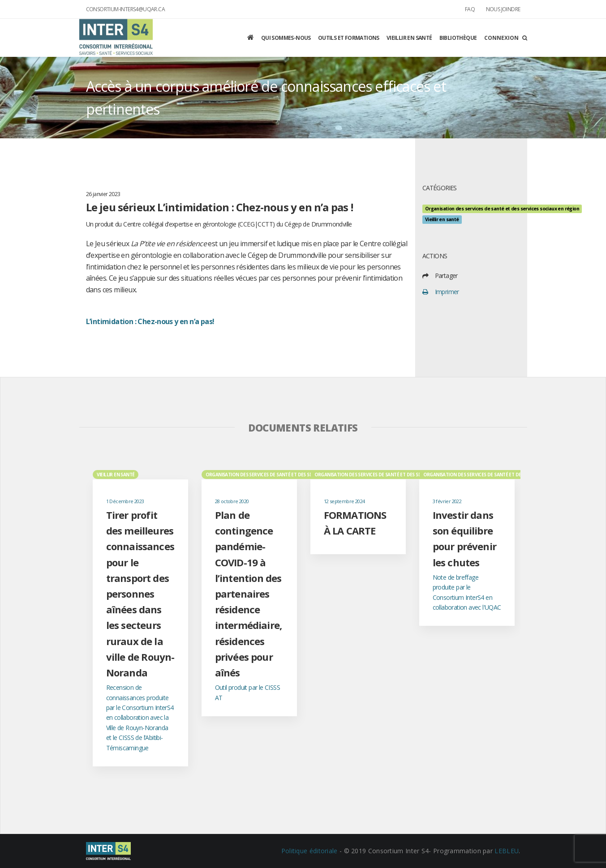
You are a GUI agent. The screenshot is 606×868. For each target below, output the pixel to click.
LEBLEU (507, 851)
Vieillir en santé (409, 38)
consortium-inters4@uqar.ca (125, 9)
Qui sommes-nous (286, 38)
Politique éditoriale (309, 851)
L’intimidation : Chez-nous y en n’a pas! (150, 321)
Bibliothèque (458, 38)
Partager (446, 276)
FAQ (470, 9)
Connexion (501, 38)
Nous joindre (503, 9)
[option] (140, 618)
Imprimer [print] (447, 292)
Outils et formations (349, 38)
